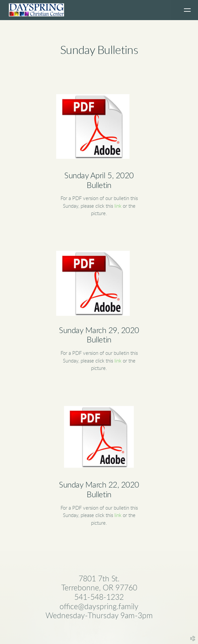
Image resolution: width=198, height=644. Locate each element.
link (118, 206)
